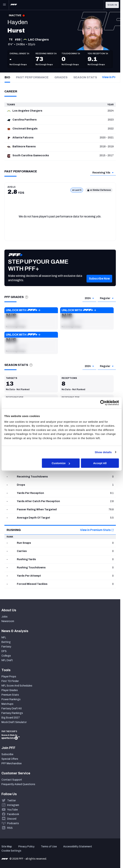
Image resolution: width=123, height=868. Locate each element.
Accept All (100, 463)
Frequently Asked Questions (18, 784)
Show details (103, 452)
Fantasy (6, 647)
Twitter (11, 801)
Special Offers (10, 759)
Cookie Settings (11, 851)
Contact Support (12, 780)
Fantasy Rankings (12, 713)
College (6, 656)
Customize (61, 463)
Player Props (9, 677)
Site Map (7, 847)
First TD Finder (10, 681)
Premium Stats (10, 695)
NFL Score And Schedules (17, 686)
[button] (31, 318)
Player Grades (10, 690)
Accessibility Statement (78, 847)
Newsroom (8, 621)
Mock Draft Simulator (14, 722)
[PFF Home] (14, 5)
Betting (6, 642)
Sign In (112, 5)
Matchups (7, 704)
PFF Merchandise (12, 763)
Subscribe (7, 754)
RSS (10, 828)
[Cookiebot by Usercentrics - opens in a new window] (103, 403)
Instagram (13, 805)
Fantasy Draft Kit (12, 709)
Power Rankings (11, 699)
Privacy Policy (26, 847)
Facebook (13, 814)
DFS (4, 651)
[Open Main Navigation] (4, 5)
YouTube (12, 810)
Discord (12, 819)
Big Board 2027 (11, 718)
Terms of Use (49, 847)
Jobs (4, 617)
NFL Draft (7, 660)
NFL (4, 637)
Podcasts (13, 823)
